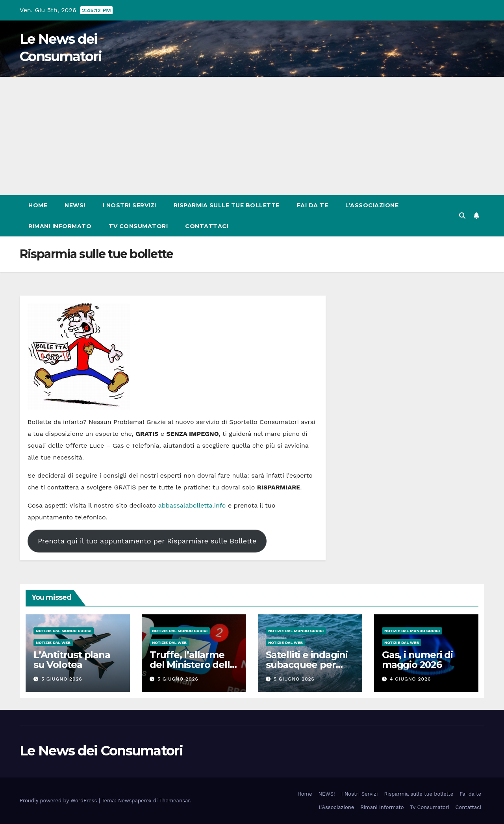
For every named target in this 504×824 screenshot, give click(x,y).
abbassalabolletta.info (192, 505)
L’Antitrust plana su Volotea (72, 660)
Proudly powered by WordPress (59, 801)
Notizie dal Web (53, 643)
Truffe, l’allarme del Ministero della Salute (192, 665)
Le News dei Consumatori (101, 751)
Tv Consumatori (138, 226)
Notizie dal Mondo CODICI (64, 631)
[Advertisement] (252, 136)
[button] (462, 216)
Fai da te (313, 205)
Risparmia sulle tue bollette (227, 205)
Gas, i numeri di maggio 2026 (417, 660)
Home (38, 205)
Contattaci (207, 226)
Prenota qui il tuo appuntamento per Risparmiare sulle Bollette (147, 541)
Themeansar (175, 801)
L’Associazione (372, 205)
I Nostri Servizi (130, 205)
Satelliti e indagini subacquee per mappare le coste (307, 665)
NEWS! (75, 205)
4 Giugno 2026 (410, 679)
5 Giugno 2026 (62, 679)
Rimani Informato (60, 226)
